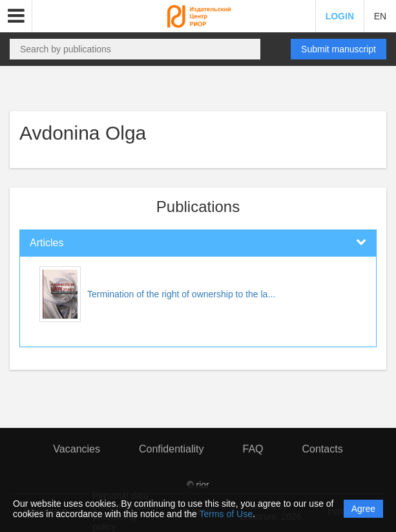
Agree (363, 509)
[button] (16, 16)
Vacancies (77, 449)
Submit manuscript (339, 49)
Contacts (323, 449)
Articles (47, 243)
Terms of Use (225, 514)
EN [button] (380, 16)
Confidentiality (172, 449)
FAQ (253, 449)
